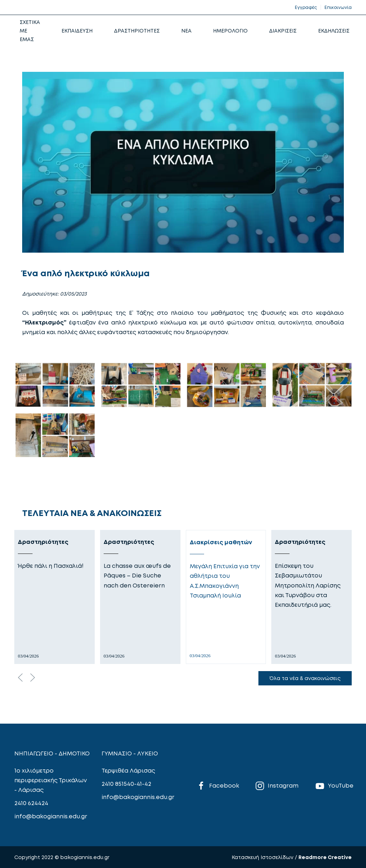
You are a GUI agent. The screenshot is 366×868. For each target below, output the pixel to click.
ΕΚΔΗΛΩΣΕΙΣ (334, 31)
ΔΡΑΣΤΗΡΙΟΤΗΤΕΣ (137, 31)
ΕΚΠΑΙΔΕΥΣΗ (77, 31)
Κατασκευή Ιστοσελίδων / (265, 857)
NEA (186, 31)
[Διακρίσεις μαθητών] (226, 597)
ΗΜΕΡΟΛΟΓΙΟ (230, 31)
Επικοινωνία (338, 7)
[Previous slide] (20, 678)
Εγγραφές (306, 7)
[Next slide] (33, 678)
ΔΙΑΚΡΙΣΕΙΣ (283, 31)
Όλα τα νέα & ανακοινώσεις (305, 678)
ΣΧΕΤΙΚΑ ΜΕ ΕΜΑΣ (30, 31)
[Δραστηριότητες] (55, 597)
